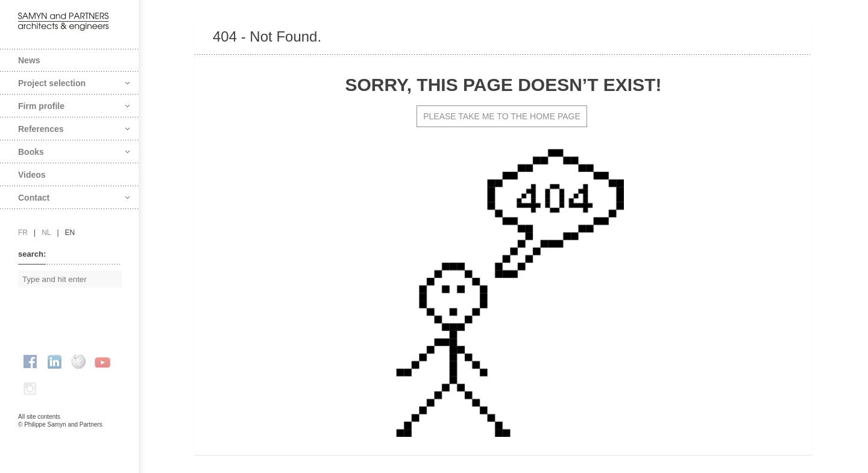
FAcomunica (70, 437)
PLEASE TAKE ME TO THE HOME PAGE (502, 116)
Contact (74, 198)
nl (46, 233)
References (74, 129)
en (70, 233)
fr (23, 233)
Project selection (74, 83)
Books (74, 152)
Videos (32, 175)
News (29, 60)
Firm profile (74, 106)
